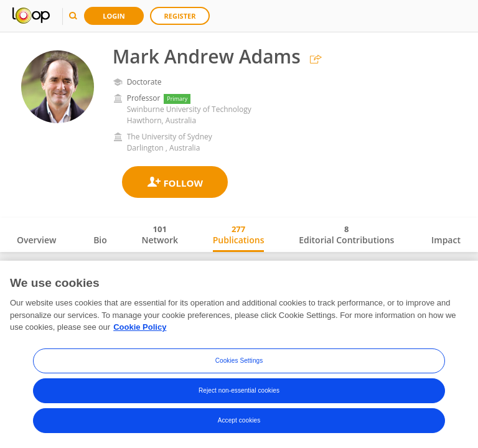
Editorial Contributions (346, 235)
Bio (100, 240)
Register (180, 16)
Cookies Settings (239, 361)
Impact (446, 240)
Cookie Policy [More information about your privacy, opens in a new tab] (140, 327)
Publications (239, 235)
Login (114, 16)
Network (160, 235)
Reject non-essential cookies (239, 390)
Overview (36, 240)
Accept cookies (239, 420)
